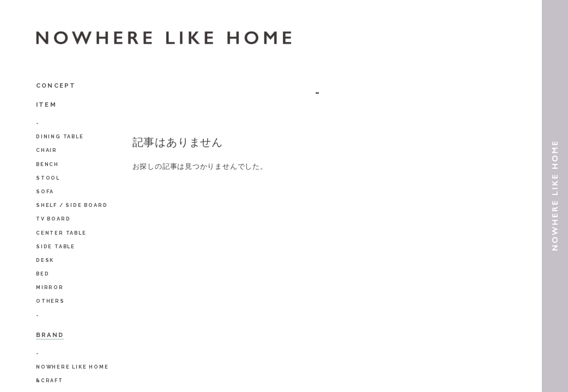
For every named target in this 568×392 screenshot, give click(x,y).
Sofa (45, 192)
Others (50, 301)
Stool (48, 178)
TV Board (53, 219)
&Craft (50, 381)
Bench (47, 164)
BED (43, 274)
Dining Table (60, 137)
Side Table (56, 247)
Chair (47, 150)
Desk (45, 260)
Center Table (61, 233)
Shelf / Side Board (72, 205)
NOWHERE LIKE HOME (72, 367)
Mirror (50, 287)
